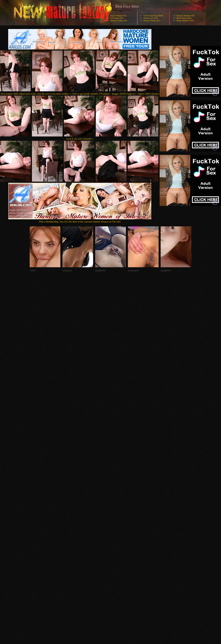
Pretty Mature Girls (185, 20)
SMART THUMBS (118, 562)
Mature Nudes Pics (152, 20)
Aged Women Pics (118, 16)
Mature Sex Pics (151, 18)
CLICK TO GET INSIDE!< (80, 139)
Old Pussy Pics (117, 18)
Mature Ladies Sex (119, 20)
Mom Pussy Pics (184, 18)
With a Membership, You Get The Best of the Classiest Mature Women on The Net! (80, 220)
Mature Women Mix (185, 16)
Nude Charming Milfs (153, 16)
